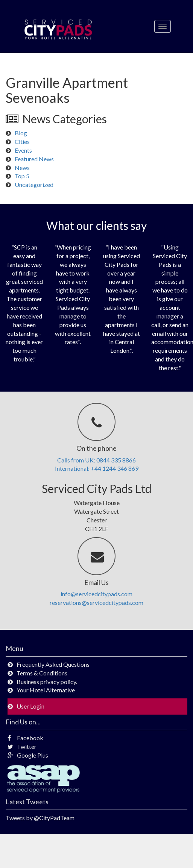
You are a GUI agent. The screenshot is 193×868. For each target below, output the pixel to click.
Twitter (22, 746)
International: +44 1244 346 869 (97, 468)
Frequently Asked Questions (53, 664)
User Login (30, 706)
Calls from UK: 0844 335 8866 (96, 460)
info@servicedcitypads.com (96, 594)
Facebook (25, 738)
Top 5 (22, 176)
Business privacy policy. (47, 682)
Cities (22, 142)
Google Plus (28, 755)
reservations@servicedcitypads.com (96, 602)
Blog (21, 133)
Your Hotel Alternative (46, 690)
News (22, 168)
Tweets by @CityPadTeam (40, 818)
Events (23, 150)
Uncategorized (34, 184)
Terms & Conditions (42, 673)
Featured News (34, 159)
